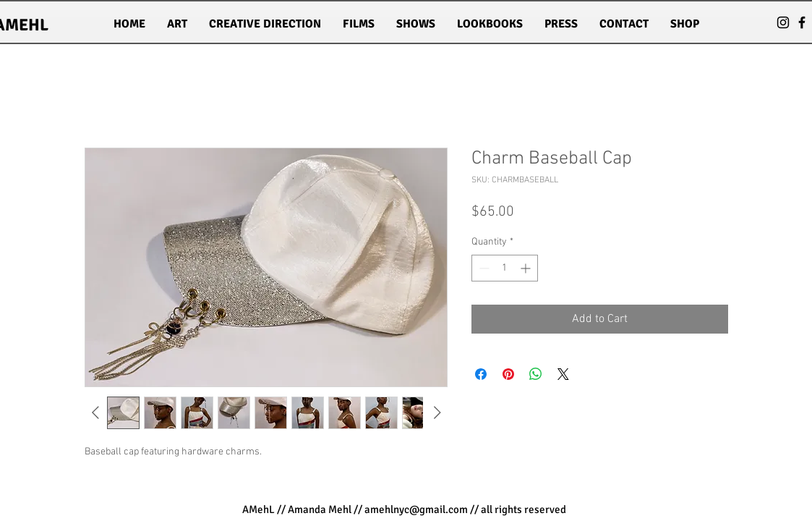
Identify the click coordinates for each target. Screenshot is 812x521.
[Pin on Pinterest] (508, 374)
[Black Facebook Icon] (802, 22)
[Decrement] (483, 268)
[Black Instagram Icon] (783, 22)
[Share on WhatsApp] (536, 374)
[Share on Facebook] (481, 374)
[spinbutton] (505, 268)
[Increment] (527, 268)
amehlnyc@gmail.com (416, 509)
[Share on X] (563, 374)
